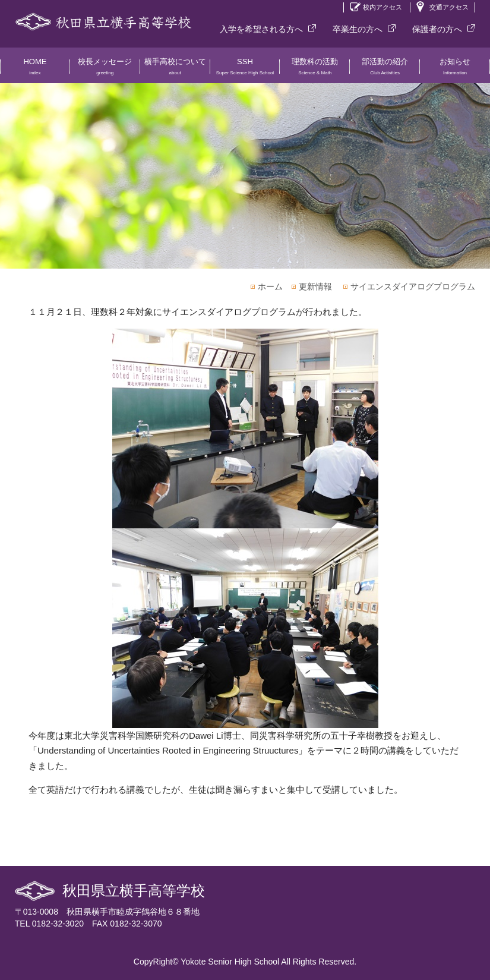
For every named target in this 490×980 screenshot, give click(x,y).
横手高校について (175, 70)
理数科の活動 (315, 70)
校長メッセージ (105, 70)
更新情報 (315, 286)
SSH (245, 70)
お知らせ (455, 70)
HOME (35, 70)
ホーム (270, 286)
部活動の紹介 (385, 70)
